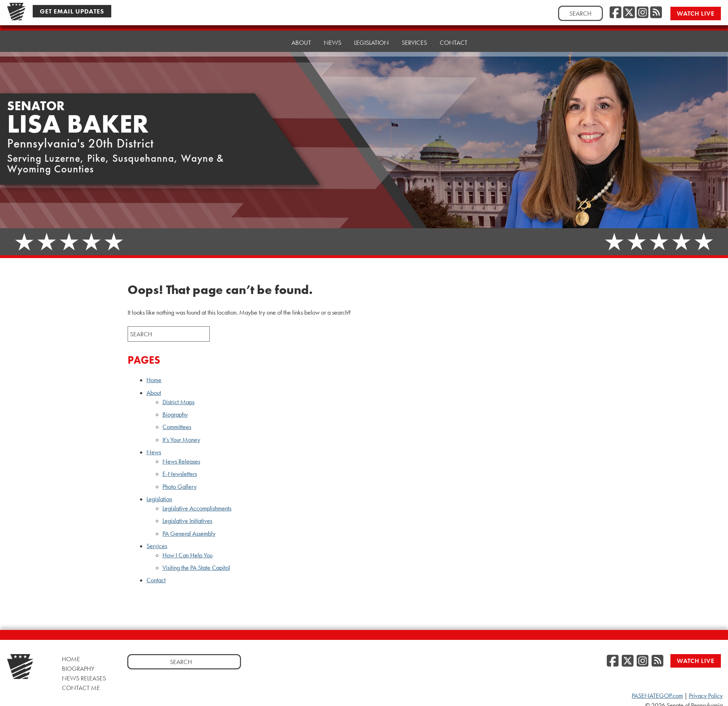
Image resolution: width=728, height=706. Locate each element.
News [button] (333, 36)
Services (157, 546)
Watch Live (696, 13)
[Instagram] (643, 12)
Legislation (159, 499)
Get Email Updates (72, 11)
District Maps (178, 402)
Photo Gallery (180, 487)
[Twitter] (629, 12)
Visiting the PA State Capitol (196, 568)
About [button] (301, 38)
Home (270, 39)
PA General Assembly (189, 534)
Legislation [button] (371, 34)
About (154, 393)
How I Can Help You (188, 555)
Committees (177, 427)
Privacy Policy (706, 696)
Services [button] (414, 32)
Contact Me (81, 688)
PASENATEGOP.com (657, 696)
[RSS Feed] (656, 12)
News (154, 452)
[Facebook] (615, 12)
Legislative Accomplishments (197, 508)
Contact (454, 30)
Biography (175, 414)
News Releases (181, 461)
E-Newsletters (180, 474)
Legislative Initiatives (187, 521)
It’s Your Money (181, 440)
